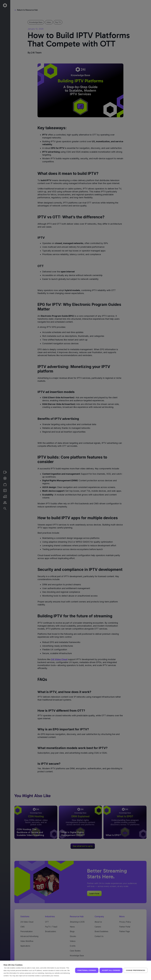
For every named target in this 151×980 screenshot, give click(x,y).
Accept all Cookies (111, 970)
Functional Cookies (87, 970)
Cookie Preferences (136, 970)
